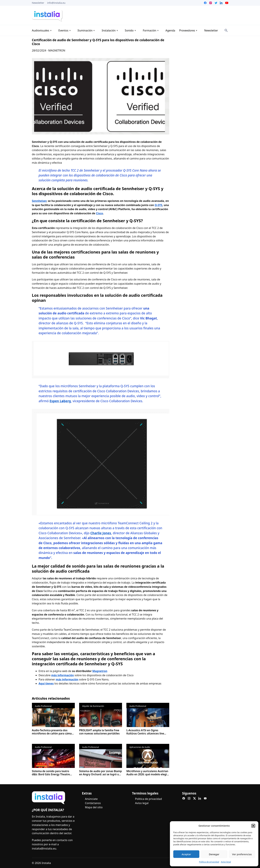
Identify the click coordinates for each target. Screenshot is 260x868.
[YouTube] (205, 798)
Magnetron (100, 671)
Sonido (129, 30)
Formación (150, 30)
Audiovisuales (41, 30)
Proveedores (187, 30)
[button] (253, 826)
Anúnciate (91, 799)
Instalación (109, 30)
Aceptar (186, 854)
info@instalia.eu (56, 3)
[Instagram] (189, 798)
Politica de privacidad (149, 799)
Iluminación (85, 30)
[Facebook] (184, 798)
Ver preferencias (242, 854)
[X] (194, 798)
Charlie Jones (101, 533)
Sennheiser (39, 201)
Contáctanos (93, 803)
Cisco (99, 213)
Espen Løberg (60, 401)
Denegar (214, 854)
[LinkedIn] (200, 798)
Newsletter (38, 3)
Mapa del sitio (94, 807)
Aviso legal (226, 862)
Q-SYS (158, 205)
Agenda (170, 30)
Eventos (63, 30)
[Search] (226, 30)
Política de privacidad (209, 862)
